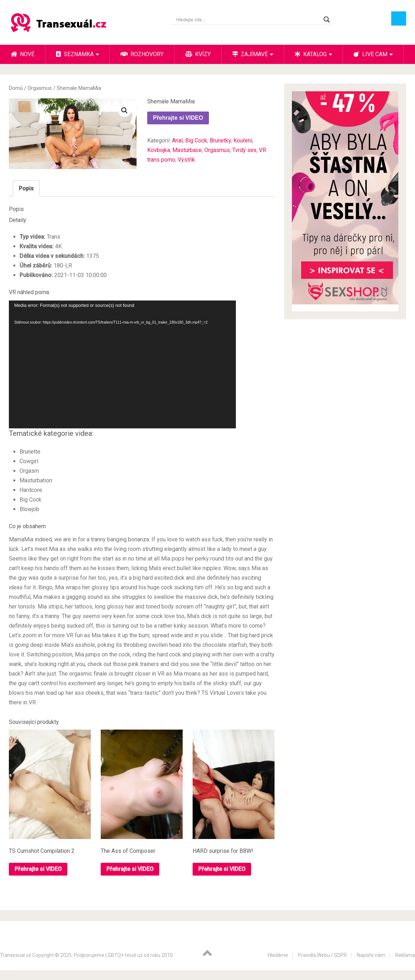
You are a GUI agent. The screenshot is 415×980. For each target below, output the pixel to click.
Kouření (243, 140)
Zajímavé (250, 54)
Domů (16, 88)
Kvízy (198, 54)
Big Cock (196, 140)
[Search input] (248, 20)
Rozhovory (142, 54)
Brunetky (220, 140)
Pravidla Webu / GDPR (322, 955)
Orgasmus (40, 88)
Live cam (370, 54)
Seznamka (75, 54)
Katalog (311, 54)
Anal (177, 140)
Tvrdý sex (244, 150)
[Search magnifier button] (327, 20)
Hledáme (278, 955)
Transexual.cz (16, 955)
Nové (23, 54)
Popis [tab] (26, 188)
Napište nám (371, 955)
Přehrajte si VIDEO (178, 118)
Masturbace (187, 150)
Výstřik (186, 160)
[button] (124, 110)
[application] (122, 364)
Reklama (405, 955)
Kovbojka (159, 150)
